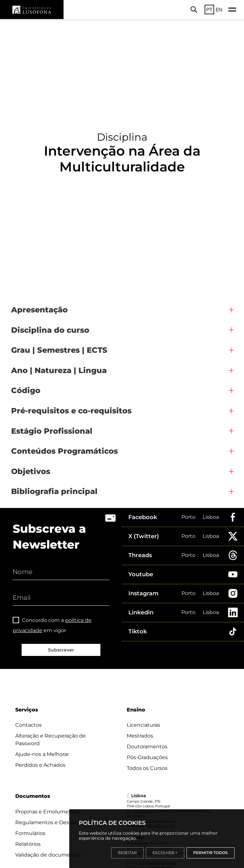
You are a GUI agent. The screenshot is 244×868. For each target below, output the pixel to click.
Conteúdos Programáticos (64, 451)
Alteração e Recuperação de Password (51, 740)
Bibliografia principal (54, 491)
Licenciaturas (143, 725)
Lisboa (211, 517)
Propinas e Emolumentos (48, 812)
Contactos (28, 725)
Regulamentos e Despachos (51, 822)
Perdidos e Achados (40, 765)
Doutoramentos (147, 747)
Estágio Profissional (52, 431)
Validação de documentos (48, 855)
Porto (188, 517)
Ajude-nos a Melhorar (42, 754)
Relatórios (28, 844)
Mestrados (140, 736)
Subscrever (61, 650)
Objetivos (31, 471)
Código (26, 390)
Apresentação (39, 310)
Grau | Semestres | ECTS (59, 350)
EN (219, 10)
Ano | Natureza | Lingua (59, 370)
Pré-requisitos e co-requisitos (71, 411)
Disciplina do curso (50, 330)
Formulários (30, 833)
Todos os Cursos (147, 768)
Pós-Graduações (147, 757)
